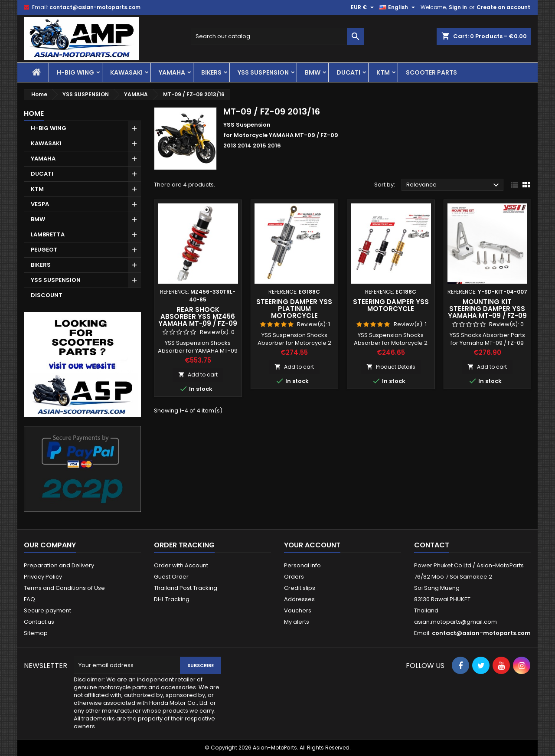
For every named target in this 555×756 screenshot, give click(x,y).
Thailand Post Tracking (186, 588)
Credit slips (300, 588)
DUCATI (348, 72)
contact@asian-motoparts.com (95, 7)
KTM (383, 72)
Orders (294, 577)
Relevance (454, 185)
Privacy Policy (43, 577)
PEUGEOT (44, 250)
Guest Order (171, 577)
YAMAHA (172, 72)
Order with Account (181, 565)
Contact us (39, 622)
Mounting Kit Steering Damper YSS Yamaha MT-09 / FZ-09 (487, 309)
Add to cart (198, 375)
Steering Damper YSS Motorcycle (391, 305)
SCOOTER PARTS (431, 72)
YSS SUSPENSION (263, 72)
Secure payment (47, 610)
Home (34, 113)
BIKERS (211, 72)
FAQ (29, 599)
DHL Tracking (172, 599)
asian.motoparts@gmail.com (455, 622)
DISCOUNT (47, 295)
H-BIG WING (75, 72)
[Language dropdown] (398, 7)
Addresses (299, 599)
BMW (313, 72)
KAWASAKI (126, 72)
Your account (312, 545)
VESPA (40, 204)
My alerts (297, 622)
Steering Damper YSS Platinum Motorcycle (294, 309)
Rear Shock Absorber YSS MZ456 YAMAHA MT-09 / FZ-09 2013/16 (198, 320)
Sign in (458, 7)
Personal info (302, 565)
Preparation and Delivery (59, 565)
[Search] (277, 36)
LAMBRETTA (48, 234)
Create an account (503, 7)
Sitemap (36, 633)
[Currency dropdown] (363, 7)
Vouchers (298, 610)
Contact (432, 545)
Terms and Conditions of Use (64, 588)
